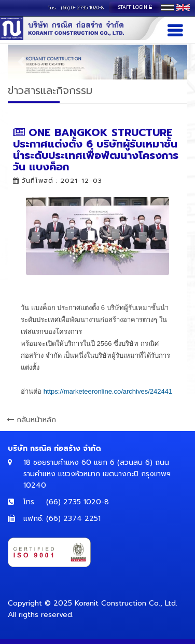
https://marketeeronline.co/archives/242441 (108, 391)
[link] (108, 391)
